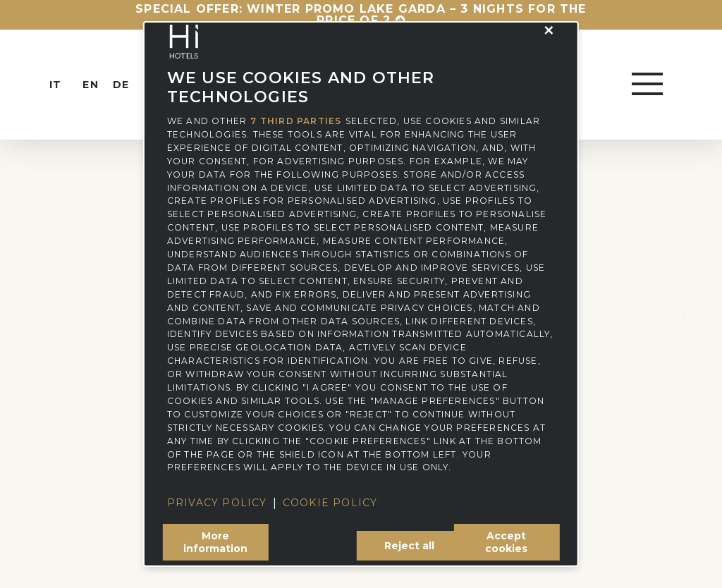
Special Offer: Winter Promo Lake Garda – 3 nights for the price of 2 (361, 14)
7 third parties (296, 121)
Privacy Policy (217, 503)
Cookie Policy (330, 503)
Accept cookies (506, 542)
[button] (549, 30)
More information (215, 542)
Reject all (409, 546)
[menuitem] (68, 85)
